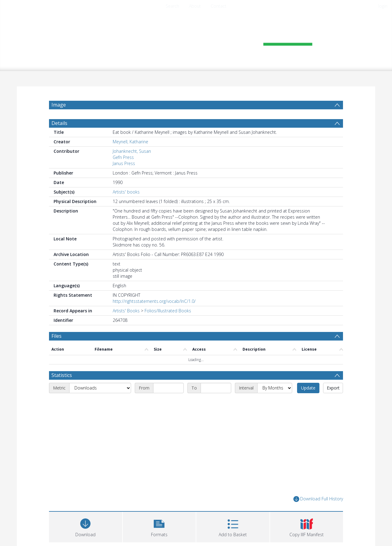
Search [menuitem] (172, 6)
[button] (159, 526)
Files (57, 336)
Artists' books (126, 192)
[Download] (86, 526)
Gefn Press (123, 157)
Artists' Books (126, 311)
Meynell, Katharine (130, 142)
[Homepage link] (196, 39)
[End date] (216, 388)
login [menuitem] (383, 6)
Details (59, 123)
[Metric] (100, 388)
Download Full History (318, 499)
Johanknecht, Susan (132, 151)
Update (308, 388)
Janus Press (124, 163)
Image (59, 105)
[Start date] (168, 388)
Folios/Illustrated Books (168, 311)
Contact (219, 6)
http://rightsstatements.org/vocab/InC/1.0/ (154, 301)
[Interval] (275, 388)
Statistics (62, 375)
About (195, 6)
